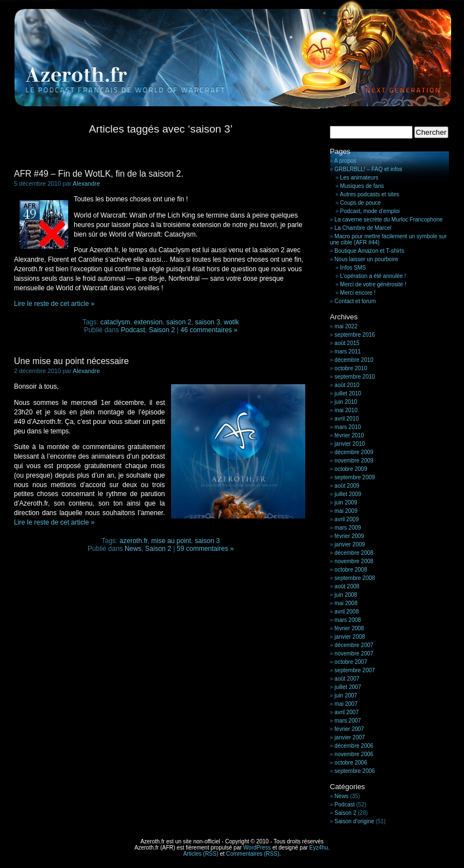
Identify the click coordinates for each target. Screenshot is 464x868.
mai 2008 (346, 603)
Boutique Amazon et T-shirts (369, 251)
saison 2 (179, 322)
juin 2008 (346, 595)
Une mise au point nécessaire (71, 361)
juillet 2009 (348, 494)
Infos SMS (353, 268)
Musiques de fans (362, 186)
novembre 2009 (354, 461)
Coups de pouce (360, 203)
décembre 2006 (354, 746)
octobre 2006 (351, 763)
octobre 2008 (351, 570)
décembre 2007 (354, 645)
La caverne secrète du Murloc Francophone (388, 220)
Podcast (133, 330)
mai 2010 (346, 410)
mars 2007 (347, 721)
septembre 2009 (354, 477)
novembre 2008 (354, 561)
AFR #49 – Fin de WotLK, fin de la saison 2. (99, 174)
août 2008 (347, 586)
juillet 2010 (348, 393)
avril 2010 (346, 419)
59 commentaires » (205, 549)
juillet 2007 (348, 687)
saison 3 (208, 322)
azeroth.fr (134, 541)
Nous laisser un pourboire (366, 259)
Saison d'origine (354, 821)
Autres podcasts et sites (370, 194)
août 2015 (347, 343)
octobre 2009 (351, 469)
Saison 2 (162, 330)
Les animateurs (359, 178)
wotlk (231, 322)
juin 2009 (346, 503)
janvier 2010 (349, 444)
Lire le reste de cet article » (54, 304)
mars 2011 (347, 352)
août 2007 (347, 679)
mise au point (171, 541)
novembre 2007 (354, 654)
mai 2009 (346, 511)
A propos (345, 161)
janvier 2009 (349, 544)
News (133, 549)
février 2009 (349, 536)
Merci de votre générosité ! (373, 284)
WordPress (257, 848)
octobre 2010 (351, 368)
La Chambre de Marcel (363, 228)
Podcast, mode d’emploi (370, 211)
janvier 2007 (349, 737)
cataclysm (115, 322)
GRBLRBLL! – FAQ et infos (368, 169)
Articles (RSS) (201, 854)
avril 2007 (346, 712)
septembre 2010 (354, 377)
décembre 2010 (354, 360)
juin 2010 (346, 402)
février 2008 (349, 628)
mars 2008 (347, 620)
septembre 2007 (354, 670)
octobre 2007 (351, 662)
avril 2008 (346, 612)
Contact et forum (355, 301)
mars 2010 (347, 427)
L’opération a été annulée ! (373, 276)
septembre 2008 (354, 578)
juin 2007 (346, 695)
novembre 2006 (354, 754)
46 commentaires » (209, 330)
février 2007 (349, 729)
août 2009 (347, 486)
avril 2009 (346, 519)
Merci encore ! (358, 293)
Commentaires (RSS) (252, 854)
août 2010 (347, 385)
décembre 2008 (354, 553)
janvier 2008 (349, 637)
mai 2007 (346, 704)
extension (148, 322)
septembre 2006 (354, 771)
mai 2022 (346, 326)
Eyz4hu (318, 848)
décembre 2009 (354, 452)
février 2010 (349, 435)
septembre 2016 (354, 335)
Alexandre (86, 183)
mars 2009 (347, 528)
